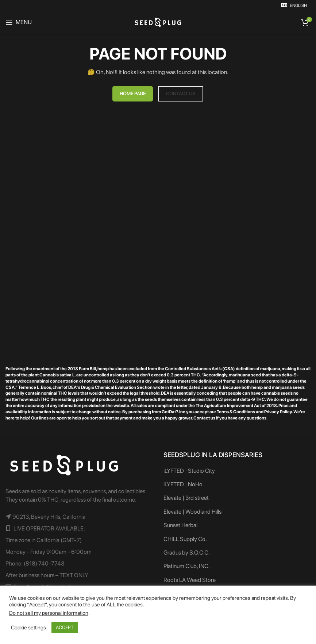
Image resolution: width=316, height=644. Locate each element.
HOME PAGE (133, 94)
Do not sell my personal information (49, 613)
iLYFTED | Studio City (189, 471)
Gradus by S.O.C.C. (187, 553)
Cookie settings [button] (28, 628)
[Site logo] (158, 22)
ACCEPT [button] (65, 627)
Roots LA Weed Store (190, 580)
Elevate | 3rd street (186, 498)
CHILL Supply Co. (185, 539)
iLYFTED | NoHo (183, 484)
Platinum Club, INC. (187, 566)
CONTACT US (181, 94)
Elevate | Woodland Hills (192, 512)
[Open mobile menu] (19, 22)
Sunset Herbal (180, 525)
